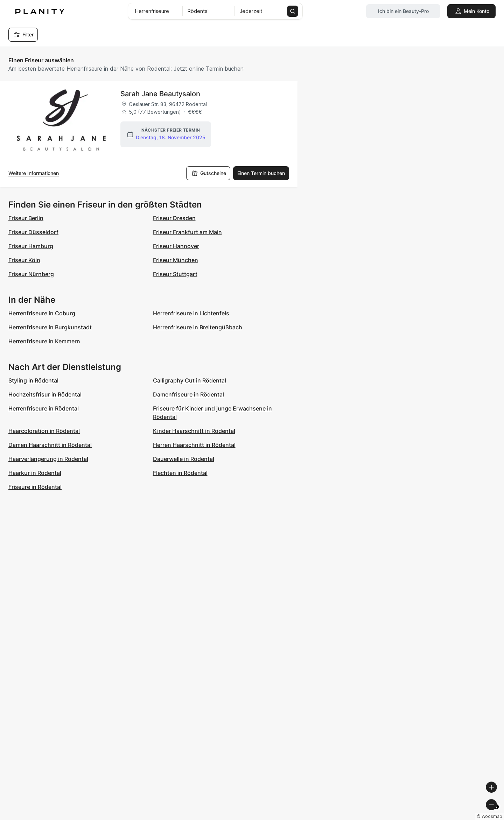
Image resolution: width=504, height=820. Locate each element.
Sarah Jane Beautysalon (160, 94)
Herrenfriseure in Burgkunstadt (50, 327)
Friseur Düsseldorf (33, 232)
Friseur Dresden (174, 218)
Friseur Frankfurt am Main (187, 232)
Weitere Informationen (34, 173)
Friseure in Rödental (35, 487)
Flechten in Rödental (180, 473)
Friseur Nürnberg (31, 274)
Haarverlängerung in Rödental (48, 459)
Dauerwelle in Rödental (184, 459)
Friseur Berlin (26, 218)
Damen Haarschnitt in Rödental (50, 445)
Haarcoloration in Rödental (44, 431)
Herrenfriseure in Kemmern (44, 341)
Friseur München (176, 260)
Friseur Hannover (176, 246)
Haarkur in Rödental (35, 473)
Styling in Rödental (33, 380)
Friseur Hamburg (31, 246)
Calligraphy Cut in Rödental (190, 380)
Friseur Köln (24, 260)
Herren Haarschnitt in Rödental (194, 445)
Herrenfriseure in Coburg (42, 313)
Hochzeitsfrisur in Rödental (45, 394)
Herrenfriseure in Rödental (44, 408)
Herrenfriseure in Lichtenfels (191, 313)
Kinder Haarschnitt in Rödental (194, 431)
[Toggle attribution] (496, 814)
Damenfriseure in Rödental (188, 394)
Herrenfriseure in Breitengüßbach (198, 327)
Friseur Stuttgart (175, 274)
